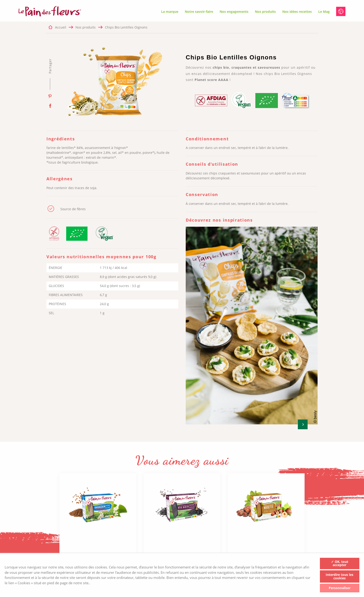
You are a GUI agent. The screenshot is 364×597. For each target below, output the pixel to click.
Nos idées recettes (297, 12)
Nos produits (265, 12)
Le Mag (324, 12)
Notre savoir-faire (199, 12)
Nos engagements (234, 12)
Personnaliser (340, 588)
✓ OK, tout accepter (340, 563)
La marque (170, 12)
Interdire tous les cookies (340, 576)
